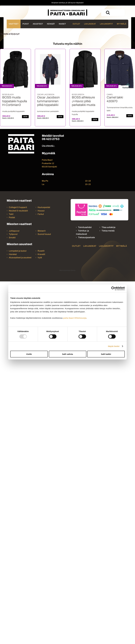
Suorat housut (44, 234)
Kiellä (29, 354)
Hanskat (13, 254)
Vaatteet (14, 24)
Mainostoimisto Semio (67, 270)
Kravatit (41, 254)
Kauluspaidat (44, 207)
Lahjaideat (90, 24)
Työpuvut (13, 234)
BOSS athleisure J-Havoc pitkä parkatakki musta (84, 101)
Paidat (12, 217)
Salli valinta (68, 354)
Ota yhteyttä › (48, 146)
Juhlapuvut (14, 231)
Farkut (41, 214)
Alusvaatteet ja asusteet (20, 258)
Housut (41, 211)
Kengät (51, 24)
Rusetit (41, 251)
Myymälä (122, 24)
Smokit (12, 238)
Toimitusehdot (85, 227)
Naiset (62, 24)
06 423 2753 (51, 139)
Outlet (76, 24)
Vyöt (40, 258)
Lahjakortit (106, 24)
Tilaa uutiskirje (108, 227)
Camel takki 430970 (115, 99)
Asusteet (38, 24)
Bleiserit (42, 231)
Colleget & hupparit (18, 207)
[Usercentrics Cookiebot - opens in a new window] (113, 288)
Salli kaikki (106, 354)
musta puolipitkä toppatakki (13, 111)
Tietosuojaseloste (86, 237)
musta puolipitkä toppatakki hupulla (83, 113)
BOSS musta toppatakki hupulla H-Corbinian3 (15, 101)
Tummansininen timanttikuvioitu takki (120, 109)
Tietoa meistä (108, 231)
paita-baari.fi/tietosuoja (75, 318)
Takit (11, 214)
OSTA (25, 117)
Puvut (26, 24)
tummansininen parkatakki (48, 111)
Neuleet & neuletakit (18, 211)
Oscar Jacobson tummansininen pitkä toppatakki (48, 101)
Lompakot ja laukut (18, 251)
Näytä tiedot (114, 346)
